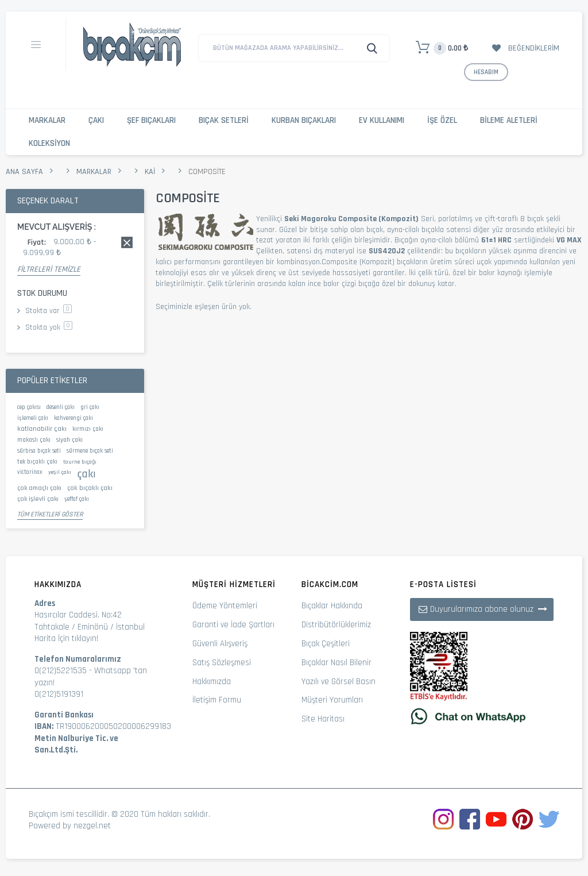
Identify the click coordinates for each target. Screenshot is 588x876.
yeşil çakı (60, 472)
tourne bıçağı (80, 462)
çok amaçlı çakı (39, 488)
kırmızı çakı (88, 429)
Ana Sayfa (24, 172)
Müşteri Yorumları (332, 700)
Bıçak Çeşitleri (326, 644)
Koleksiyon (49, 143)
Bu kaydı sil (127, 242)
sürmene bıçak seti (90, 451)
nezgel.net (92, 826)
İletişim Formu (217, 700)
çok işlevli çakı (38, 499)
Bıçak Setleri (224, 120)
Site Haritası (323, 719)
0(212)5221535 (61, 671)
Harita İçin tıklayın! (66, 638)
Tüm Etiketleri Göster (50, 514)
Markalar (47, 120)
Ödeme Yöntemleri (225, 606)
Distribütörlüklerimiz (336, 625)
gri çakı (90, 407)
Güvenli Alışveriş (220, 644)
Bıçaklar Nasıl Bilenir (336, 663)
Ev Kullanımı (382, 120)
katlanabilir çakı (42, 429)
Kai (150, 172)
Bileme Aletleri (509, 120)
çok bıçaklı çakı (90, 488)
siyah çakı (69, 440)
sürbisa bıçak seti (39, 451)
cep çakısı (29, 407)
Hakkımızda (212, 682)
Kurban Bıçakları (304, 120)
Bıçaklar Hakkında (332, 606)
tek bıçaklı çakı (37, 462)
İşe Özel (442, 120)
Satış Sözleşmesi (222, 663)
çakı (86, 474)
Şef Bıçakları (151, 120)
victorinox (30, 472)
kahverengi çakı (73, 418)
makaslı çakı (34, 440)
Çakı (96, 120)
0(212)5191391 (59, 694)
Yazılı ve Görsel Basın (339, 682)
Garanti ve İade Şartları (233, 625)
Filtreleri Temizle (49, 269)
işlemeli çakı (33, 418)
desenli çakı (61, 407)
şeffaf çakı (77, 499)
